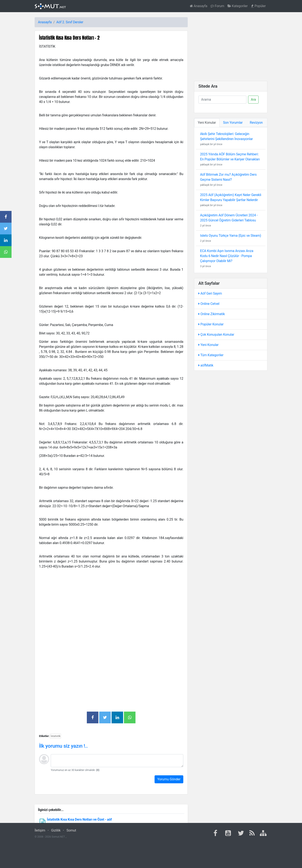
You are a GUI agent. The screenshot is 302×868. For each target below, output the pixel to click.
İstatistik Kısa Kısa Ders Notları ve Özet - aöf (79, 819)
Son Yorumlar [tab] (233, 123)
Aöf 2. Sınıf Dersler (70, 22)
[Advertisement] (111, 610)
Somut (71, 830)
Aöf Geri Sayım (210, 293)
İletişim (40, 830)
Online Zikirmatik (212, 314)
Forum (217, 6)
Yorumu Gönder (169, 779)
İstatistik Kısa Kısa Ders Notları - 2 (69, 38)
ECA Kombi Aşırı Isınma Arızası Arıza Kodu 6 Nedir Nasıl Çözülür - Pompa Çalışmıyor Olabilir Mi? (227, 256)
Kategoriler (238, 6)
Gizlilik (56, 830)
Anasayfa (199, 6)
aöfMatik (206, 365)
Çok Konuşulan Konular (216, 335)
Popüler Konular (211, 324)
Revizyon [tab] (256, 123)
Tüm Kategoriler (211, 355)
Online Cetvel (209, 304)
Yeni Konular (208, 345)
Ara (253, 99)
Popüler (258, 6)
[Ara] (222, 100)
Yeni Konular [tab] (207, 123)
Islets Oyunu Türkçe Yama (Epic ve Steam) (231, 236)
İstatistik (55, 736)
